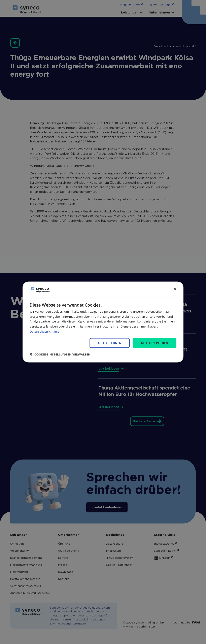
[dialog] (103, 322)
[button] (60, 354)
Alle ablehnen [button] (110, 343)
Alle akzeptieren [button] (154, 343)
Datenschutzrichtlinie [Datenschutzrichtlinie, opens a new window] (44, 331)
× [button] (175, 289)
